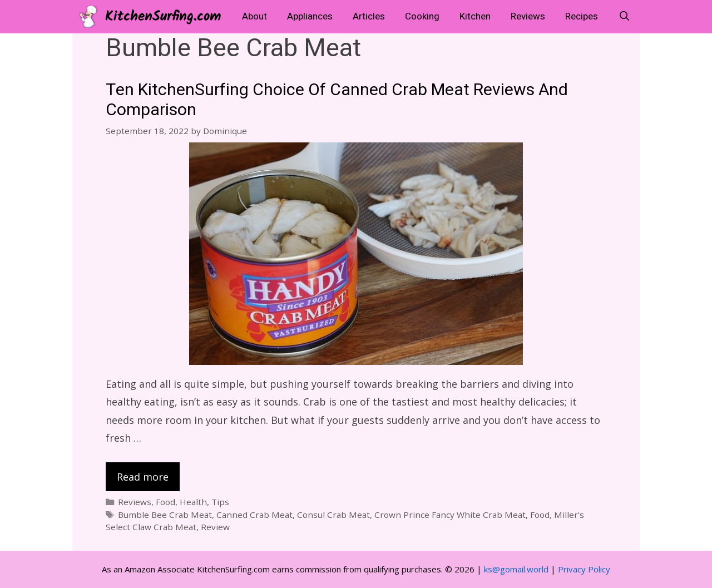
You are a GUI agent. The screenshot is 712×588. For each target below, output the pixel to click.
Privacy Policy (584, 569)
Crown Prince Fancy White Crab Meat (450, 515)
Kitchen (475, 16)
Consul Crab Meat (333, 515)
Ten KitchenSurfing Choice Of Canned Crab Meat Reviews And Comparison (337, 100)
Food (165, 502)
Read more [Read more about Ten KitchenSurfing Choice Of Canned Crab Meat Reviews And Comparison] (143, 477)
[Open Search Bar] (624, 17)
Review (215, 527)
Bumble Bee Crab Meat (165, 515)
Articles (369, 16)
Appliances (310, 16)
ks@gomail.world (516, 569)
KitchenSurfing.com (163, 17)
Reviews (528, 16)
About (254, 16)
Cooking (422, 16)
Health (193, 502)
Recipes (582, 16)
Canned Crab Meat (254, 515)
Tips (220, 502)
